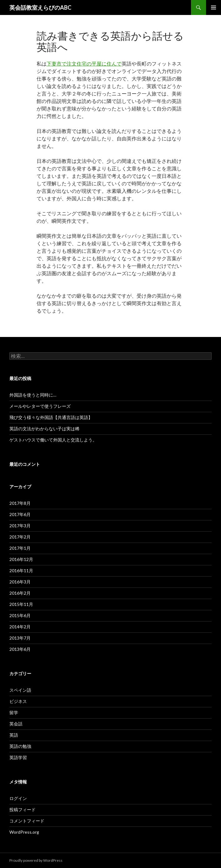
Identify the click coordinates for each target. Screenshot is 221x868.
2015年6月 (20, 615)
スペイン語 (20, 690)
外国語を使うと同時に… (33, 395)
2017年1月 (20, 548)
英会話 (16, 724)
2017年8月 (20, 503)
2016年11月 (21, 571)
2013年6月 (20, 649)
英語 (14, 735)
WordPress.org (24, 832)
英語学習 (18, 757)
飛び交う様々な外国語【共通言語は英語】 (51, 417)
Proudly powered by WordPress (36, 860)
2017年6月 (20, 514)
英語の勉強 (20, 746)
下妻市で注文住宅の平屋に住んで (84, 63)
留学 (14, 712)
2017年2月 (20, 537)
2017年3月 (20, 526)
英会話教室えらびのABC (40, 7)
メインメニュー (213, 7)
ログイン (18, 798)
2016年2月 (20, 593)
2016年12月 (21, 559)
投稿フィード (23, 809)
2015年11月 (21, 604)
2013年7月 (20, 638)
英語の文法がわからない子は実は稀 (44, 429)
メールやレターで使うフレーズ (40, 406)
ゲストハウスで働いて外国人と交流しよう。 (53, 440)
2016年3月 (20, 582)
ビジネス (18, 701)
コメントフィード (27, 821)
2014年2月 (20, 627)
